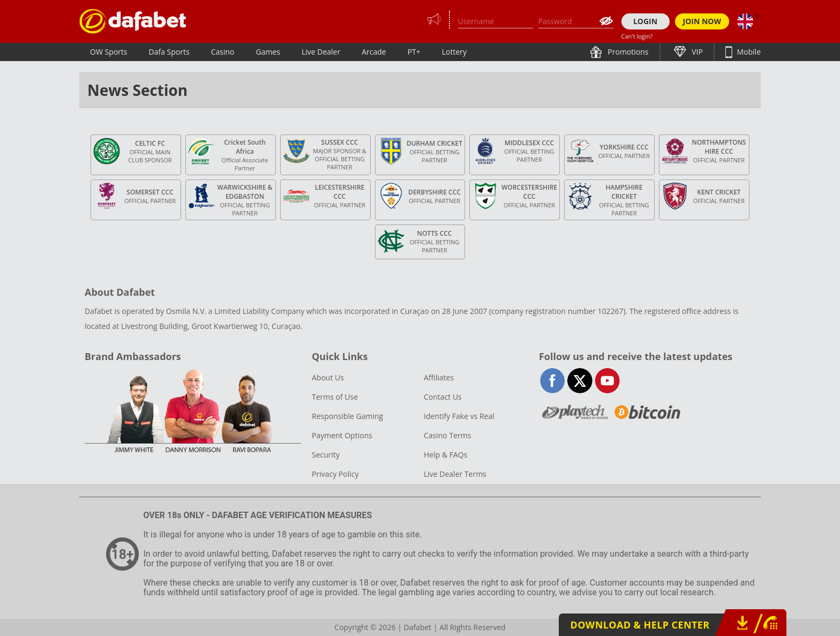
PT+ (414, 52)
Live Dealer (321, 52)
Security (326, 455)
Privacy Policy (335, 474)
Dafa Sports (169, 52)
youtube (607, 381)
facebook (553, 381)
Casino (223, 52)
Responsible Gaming (347, 416)
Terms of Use (335, 397)
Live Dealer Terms (455, 474)
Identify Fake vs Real (459, 416)
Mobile (748, 52)
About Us (328, 377)
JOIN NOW (702, 21)
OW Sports (109, 52)
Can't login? (637, 36)
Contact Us (443, 397)
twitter (580, 381)
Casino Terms (447, 435)
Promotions (627, 52)
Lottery (454, 52)
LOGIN (645, 21)
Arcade (374, 52)
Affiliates (439, 377)
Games (268, 52)
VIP (696, 52)
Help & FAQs (445, 455)
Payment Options (342, 435)
